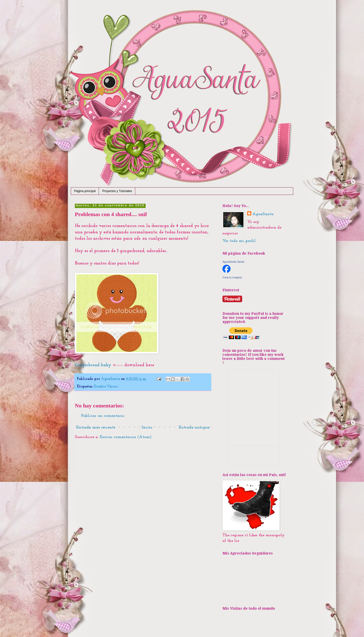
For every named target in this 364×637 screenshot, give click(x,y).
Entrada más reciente (96, 427)
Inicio (147, 427)
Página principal (85, 191)
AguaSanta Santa (233, 262)
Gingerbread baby (93, 365)
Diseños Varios (106, 387)
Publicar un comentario (103, 416)
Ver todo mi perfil (239, 241)
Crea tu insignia (232, 277)
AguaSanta (263, 214)
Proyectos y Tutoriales (117, 191)
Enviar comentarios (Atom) (126, 437)
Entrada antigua (194, 427)
